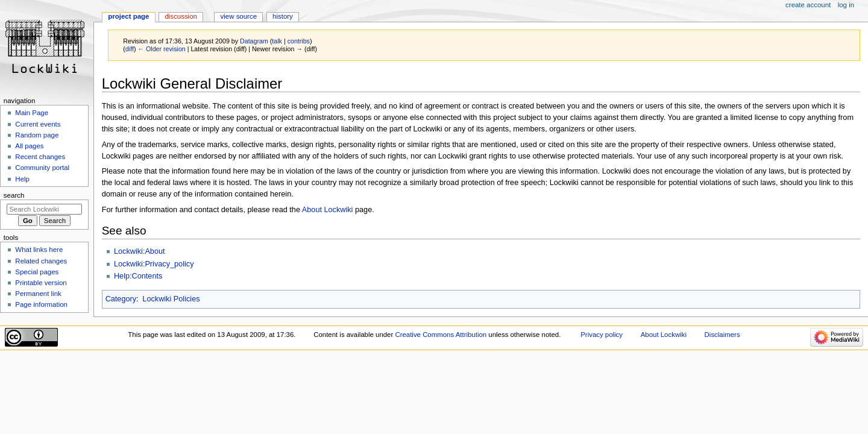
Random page (37, 135)
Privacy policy (602, 335)
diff (130, 49)
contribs (299, 41)
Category (121, 299)
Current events (38, 124)
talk (277, 41)
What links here (39, 250)
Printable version (41, 283)
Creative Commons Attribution (441, 335)
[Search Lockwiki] (44, 209)
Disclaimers (722, 335)
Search (14, 195)
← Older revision (161, 49)
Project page (128, 16)
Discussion (181, 16)
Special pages (37, 272)
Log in (846, 5)
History (283, 16)
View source (239, 16)
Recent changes (40, 157)
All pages (29, 146)
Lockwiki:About (140, 251)
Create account (808, 5)
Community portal (42, 168)
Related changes (41, 261)
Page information (41, 304)
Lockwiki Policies (171, 299)
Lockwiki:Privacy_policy (154, 264)
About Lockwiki (328, 210)
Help (22, 179)
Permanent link (38, 294)
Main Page (32, 113)
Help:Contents (138, 276)
